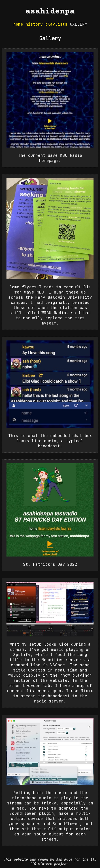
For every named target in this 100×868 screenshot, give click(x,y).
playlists (56, 24)
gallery (78, 24)
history (34, 24)
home (18, 24)
